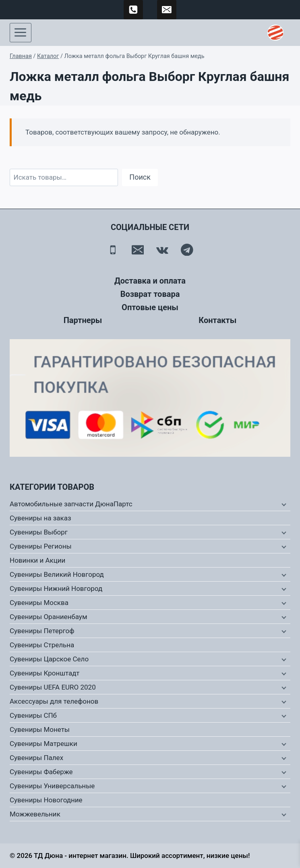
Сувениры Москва (39, 603)
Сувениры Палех (36, 758)
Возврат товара (150, 294)
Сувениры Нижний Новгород (56, 588)
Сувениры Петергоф (42, 631)
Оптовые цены (150, 307)
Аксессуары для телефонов (54, 701)
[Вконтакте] (162, 250)
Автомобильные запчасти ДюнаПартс (71, 504)
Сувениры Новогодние (46, 800)
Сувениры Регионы (41, 546)
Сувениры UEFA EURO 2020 (53, 687)
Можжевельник (35, 814)
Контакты (217, 320)
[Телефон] (113, 250)
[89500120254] (133, 10)
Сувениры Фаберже (41, 772)
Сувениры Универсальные (52, 786)
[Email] (138, 250)
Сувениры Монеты (40, 729)
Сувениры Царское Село (49, 659)
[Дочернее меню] (283, 504)
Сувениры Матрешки (43, 744)
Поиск (140, 177)
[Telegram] (187, 250)
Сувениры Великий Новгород (57, 574)
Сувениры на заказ (40, 518)
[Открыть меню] (21, 33)
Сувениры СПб (33, 715)
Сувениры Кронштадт (45, 673)
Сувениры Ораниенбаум (49, 617)
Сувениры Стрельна (42, 645)
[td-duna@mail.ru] (167, 10)
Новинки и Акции (37, 560)
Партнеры (83, 320)
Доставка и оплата (150, 281)
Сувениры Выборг (39, 532)
